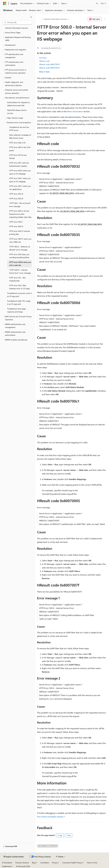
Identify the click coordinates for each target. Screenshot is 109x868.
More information (75, 111)
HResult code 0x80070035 (49, 68)
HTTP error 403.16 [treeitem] (16, 199)
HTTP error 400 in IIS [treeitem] (17, 143)
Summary (43, 58)
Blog (34, 863)
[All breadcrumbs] (39, 19)
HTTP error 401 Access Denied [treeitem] (18, 157)
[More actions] (105, 19)
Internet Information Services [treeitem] (16, 28)
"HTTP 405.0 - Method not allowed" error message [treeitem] (20, 248)
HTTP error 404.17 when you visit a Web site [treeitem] (20, 240)
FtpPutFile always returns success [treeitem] (17, 112)
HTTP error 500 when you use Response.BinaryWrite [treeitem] (19, 256)
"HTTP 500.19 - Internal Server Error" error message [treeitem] (20, 271)
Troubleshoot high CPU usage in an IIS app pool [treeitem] (19, 303)
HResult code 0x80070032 (49, 64)
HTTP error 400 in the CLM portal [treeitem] (20, 149)
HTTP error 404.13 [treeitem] (16, 226)
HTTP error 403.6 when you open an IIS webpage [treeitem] (20, 172)
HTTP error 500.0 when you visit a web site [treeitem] (20, 264)
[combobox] (17, 22)
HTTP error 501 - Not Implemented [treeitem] (17, 279)
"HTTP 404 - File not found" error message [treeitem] (20, 205)
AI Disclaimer (7, 863)
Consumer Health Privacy (72, 863)
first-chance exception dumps (50, 817)
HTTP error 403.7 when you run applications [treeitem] (20, 188)
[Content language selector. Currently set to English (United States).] (14, 857)
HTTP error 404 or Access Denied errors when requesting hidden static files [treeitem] (20, 214)
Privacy (55, 863)
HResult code (44, 61)
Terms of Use (92, 863)
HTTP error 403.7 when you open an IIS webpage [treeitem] (20, 180)
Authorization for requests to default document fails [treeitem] (18, 104)
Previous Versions (22, 863)
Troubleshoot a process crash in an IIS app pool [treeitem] (19, 295)
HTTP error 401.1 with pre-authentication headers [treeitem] (19, 164)
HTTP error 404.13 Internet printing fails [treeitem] (20, 233)
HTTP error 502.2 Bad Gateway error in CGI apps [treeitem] (19, 287)
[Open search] (97, 3)
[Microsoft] (5, 3)
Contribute (45, 863)
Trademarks (6, 866)
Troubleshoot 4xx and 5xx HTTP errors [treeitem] (19, 129)
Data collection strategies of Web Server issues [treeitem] (20, 137)
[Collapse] (31, 17)
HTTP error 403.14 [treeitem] (16, 194)
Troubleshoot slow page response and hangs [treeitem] (16, 310)
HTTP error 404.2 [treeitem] (16, 222)
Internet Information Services (55, 19)
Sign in (103, 3)
